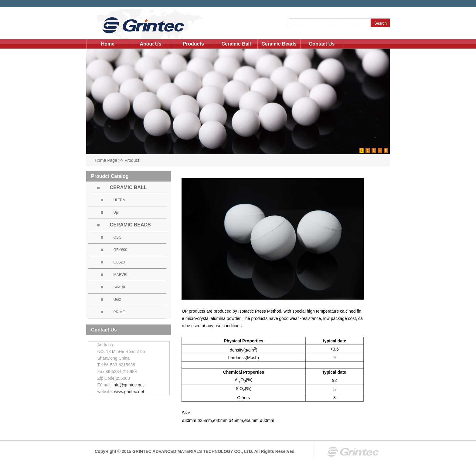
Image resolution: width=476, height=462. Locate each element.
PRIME (119, 312)
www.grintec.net (129, 392)
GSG (118, 237)
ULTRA (119, 200)
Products (193, 44)
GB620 (119, 262)
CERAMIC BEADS (130, 225)
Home (108, 44)
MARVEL (121, 275)
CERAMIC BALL (128, 187)
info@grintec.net (128, 385)
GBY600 (120, 250)
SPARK (120, 287)
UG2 (117, 300)
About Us (150, 44)
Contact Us (322, 44)
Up (116, 212)
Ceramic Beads (279, 44)
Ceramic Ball (236, 44)
